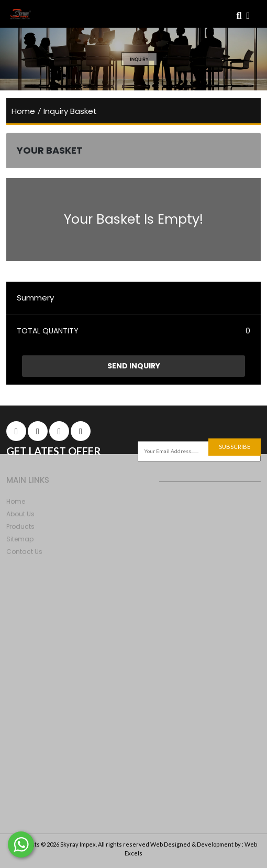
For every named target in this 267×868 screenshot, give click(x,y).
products (20, 528)
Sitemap (20, 541)
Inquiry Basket (70, 111)
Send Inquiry (134, 366)
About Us (20, 516)
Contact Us (24, 553)
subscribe (235, 447)
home (23, 111)
